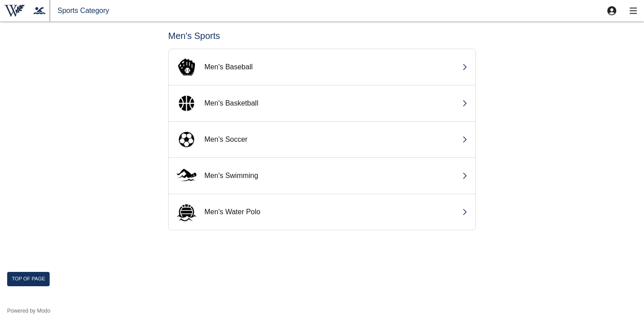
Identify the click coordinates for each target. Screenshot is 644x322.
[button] (612, 11)
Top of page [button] (28, 279)
